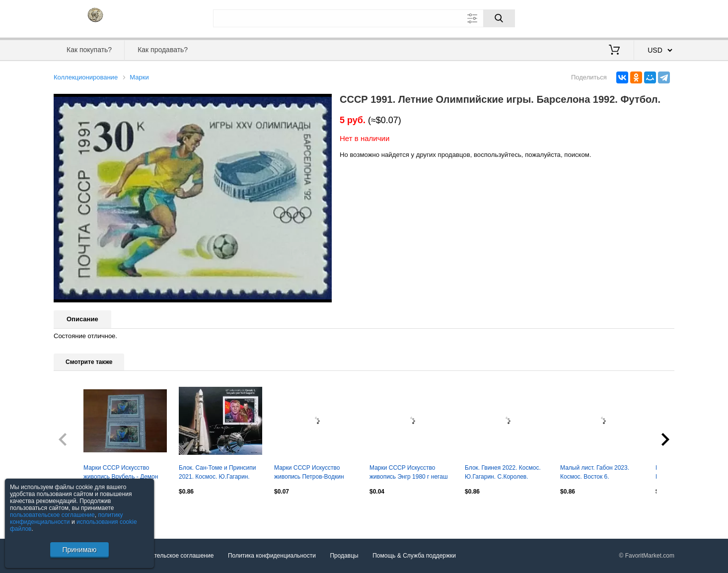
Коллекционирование (86, 77)
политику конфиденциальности (67, 518)
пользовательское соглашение (52, 515)
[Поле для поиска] (364, 18)
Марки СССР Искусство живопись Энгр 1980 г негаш (409, 472)
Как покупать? (89, 50)
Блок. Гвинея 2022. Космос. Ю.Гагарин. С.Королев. (503, 472)
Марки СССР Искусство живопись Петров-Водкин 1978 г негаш (309, 473)
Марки (139, 77)
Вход (616, 17)
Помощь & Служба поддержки (414, 556)
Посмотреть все (75, 512)
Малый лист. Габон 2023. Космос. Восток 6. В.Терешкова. (595, 473)
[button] (323, 103)
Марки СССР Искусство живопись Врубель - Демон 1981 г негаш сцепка (121, 473)
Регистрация (654, 17)
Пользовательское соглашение (171, 556)
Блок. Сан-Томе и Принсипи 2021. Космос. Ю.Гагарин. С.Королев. (217, 473)
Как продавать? (163, 50)
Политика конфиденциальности (272, 556)
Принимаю (79, 550)
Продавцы (344, 556)
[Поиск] (499, 18)
